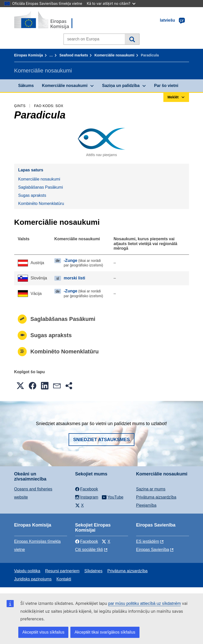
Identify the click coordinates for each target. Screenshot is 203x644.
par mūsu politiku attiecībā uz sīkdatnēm (144, 603)
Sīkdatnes (93, 571)
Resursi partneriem (62, 571)
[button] (20, 386)
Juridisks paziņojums (33, 579)
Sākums (26, 86)
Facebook (87, 541)
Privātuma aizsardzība (156, 497)
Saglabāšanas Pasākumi (41, 187)
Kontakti (64, 579)
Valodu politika (27, 571)
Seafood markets (74, 55)
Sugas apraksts (32, 195)
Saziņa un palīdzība (121, 86)
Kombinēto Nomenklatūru (41, 204)
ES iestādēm (148, 541)
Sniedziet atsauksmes (101, 440)
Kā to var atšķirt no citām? (111, 3)
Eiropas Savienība (153, 550)
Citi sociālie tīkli (89, 550)
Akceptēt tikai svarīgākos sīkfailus (105, 632)
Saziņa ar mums (151, 489)
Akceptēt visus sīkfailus (43, 632)
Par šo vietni (166, 86)
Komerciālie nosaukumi (114, 55)
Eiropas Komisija (29, 55)
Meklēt (132, 39)
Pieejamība (146, 505)
